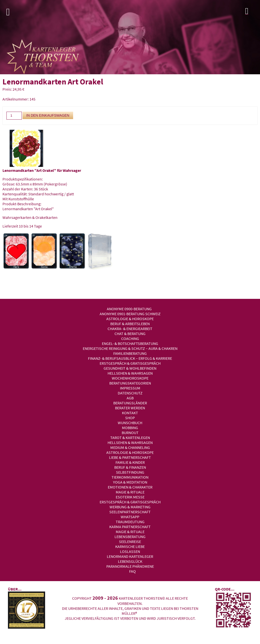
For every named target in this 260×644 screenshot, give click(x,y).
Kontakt (130, 413)
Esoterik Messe (130, 497)
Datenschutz (130, 393)
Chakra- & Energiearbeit (130, 329)
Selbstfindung (130, 472)
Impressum (130, 388)
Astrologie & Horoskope (130, 319)
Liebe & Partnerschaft (130, 457)
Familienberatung (130, 353)
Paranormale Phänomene (130, 566)
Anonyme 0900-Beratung (129, 309)
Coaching (130, 338)
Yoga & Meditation (130, 482)
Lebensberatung (130, 537)
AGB (130, 398)
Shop (130, 418)
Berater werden (130, 408)
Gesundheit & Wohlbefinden (130, 368)
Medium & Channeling (130, 447)
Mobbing (130, 428)
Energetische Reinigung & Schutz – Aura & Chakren (130, 348)
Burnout (130, 433)
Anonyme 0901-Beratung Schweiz (130, 314)
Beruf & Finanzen (130, 467)
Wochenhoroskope (130, 378)
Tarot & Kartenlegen (130, 438)
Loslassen (130, 551)
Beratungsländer (130, 403)
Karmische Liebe (130, 546)
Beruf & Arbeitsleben (130, 324)
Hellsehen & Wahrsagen (130, 373)
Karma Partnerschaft (130, 527)
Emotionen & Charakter (130, 487)
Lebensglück (130, 561)
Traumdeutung (130, 522)
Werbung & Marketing (130, 507)
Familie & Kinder (130, 462)
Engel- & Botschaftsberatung (130, 343)
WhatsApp (130, 517)
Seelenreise (130, 541)
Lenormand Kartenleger (130, 556)
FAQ (132, 571)
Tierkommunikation (130, 477)
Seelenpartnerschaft (130, 512)
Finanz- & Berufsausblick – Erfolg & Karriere (130, 358)
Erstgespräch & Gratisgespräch (130, 363)
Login (251, 12)
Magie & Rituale (130, 492)
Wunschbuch (130, 423)
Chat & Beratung (130, 334)
